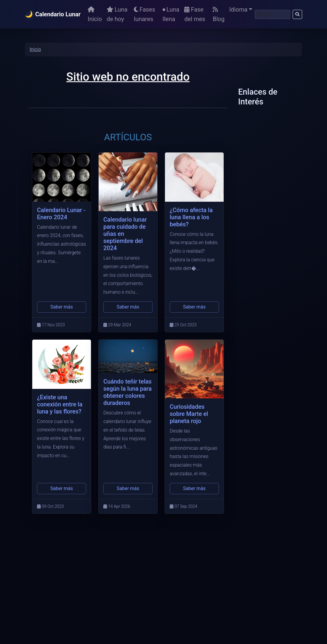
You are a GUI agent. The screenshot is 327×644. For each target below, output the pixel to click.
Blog (219, 15)
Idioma (238, 9)
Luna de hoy (117, 14)
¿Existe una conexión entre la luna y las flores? (60, 404)
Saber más (62, 307)
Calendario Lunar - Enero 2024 (61, 214)
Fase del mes (195, 14)
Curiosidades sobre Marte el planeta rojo (189, 414)
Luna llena (171, 14)
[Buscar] (272, 14)
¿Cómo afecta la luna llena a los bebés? (191, 217)
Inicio (95, 15)
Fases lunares (145, 14)
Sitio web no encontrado (128, 77)
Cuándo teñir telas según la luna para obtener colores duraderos (128, 392)
